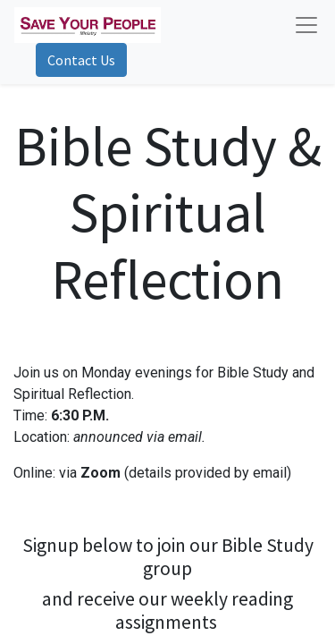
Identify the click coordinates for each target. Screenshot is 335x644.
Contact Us (81, 60)
